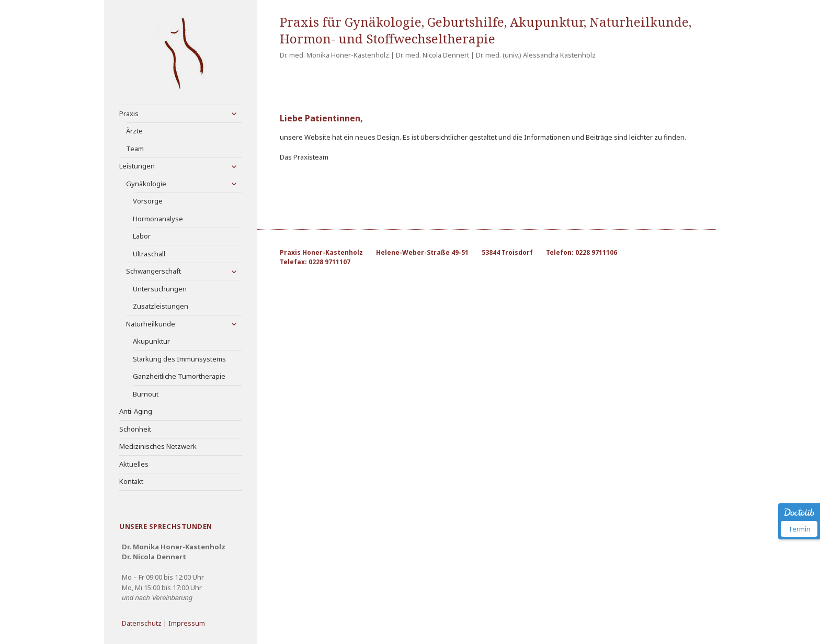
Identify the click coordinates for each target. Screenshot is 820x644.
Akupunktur (151, 341)
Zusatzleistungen (161, 306)
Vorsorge (148, 201)
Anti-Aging (136, 411)
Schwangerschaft (153, 271)
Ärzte (134, 131)
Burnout (146, 394)
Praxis (129, 114)
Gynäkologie (146, 184)
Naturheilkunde (151, 324)
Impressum (187, 623)
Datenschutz (142, 623)
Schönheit (135, 429)
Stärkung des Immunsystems (179, 359)
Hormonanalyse (158, 219)
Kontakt (131, 481)
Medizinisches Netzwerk (158, 446)
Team (135, 149)
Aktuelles (134, 464)
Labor (142, 236)
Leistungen (137, 166)
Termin (799, 529)
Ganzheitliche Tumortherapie (179, 376)
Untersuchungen (160, 289)
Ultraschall (149, 254)
